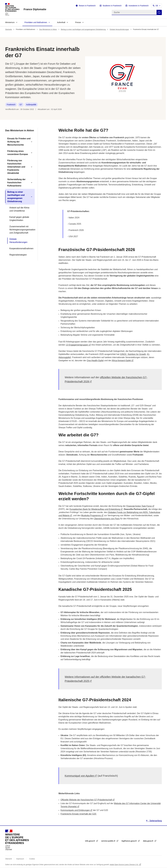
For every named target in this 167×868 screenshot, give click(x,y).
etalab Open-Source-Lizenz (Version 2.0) (124, 865)
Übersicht (9, 859)
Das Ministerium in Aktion (48, 29)
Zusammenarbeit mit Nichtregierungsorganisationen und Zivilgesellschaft (21, 230)
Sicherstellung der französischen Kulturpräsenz (16, 183)
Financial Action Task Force (139, 506)
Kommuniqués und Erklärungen (75, 810)
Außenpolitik (31, 105)
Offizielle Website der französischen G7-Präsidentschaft (86, 800)
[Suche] (134, 12)
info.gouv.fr (90, 841)
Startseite (9, 29)
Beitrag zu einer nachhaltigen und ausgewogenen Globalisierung (83, 29)
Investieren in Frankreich (138, 6)
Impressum (20, 859)
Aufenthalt (61, 22)
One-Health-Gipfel (95, 361)
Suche (159, 12)
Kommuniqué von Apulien (80, 776)
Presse (78, 22)
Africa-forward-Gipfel (121, 361)
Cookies (32, 859)
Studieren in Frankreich (112, 6)
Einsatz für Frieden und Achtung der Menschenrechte (19, 142)
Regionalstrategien (18, 255)
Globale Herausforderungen (119, 29)
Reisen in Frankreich (87, 6)
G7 (21, 105)
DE (157, 6)
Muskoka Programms (91, 515)
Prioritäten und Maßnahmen (36, 22)
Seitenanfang (155, 821)
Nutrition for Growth (137, 354)
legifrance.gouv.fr (129, 841)
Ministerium (10, 22)
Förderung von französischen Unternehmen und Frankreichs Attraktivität (16, 167)
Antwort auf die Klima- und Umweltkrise (20, 209)
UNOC (124, 354)
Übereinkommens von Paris (107, 519)
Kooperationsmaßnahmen (21, 248)
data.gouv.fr (148, 841)
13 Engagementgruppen (77, 345)
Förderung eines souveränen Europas (18, 153)
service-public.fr (109, 841)
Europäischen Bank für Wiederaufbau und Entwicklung (95, 509)
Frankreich (11, 105)
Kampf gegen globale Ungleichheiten (19, 219)
